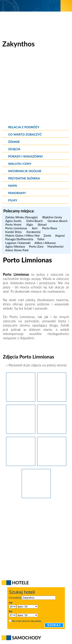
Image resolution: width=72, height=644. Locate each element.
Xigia (30, 224)
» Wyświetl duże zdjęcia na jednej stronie (36, 365)
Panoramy (17, 193)
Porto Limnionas (17, 228)
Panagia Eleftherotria (19, 239)
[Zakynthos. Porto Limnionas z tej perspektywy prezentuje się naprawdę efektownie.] (21, 400)
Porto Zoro (36, 246)
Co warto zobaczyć (25, 134)
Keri (35, 228)
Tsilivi (41, 239)
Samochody (27, 638)
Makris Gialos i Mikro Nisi (23, 235)
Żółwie (14, 142)
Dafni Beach (35, 221)
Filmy (13, 200)
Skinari (43, 224)
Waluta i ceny (20, 164)
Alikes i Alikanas (45, 243)
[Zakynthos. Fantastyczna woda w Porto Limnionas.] (52, 400)
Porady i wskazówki (26, 156)
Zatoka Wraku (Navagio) (22, 217)
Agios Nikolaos (15, 246)
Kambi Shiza (14, 232)
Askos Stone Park (17, 250)
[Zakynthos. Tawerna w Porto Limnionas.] (52, 432)
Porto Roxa (50, 228)
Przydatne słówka (24, 178)
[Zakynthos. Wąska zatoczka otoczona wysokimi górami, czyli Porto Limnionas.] (36, 497)
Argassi (60, 235)
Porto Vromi (14, 224)
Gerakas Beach (58, 221)
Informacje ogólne (25, 171)
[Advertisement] (36, 87)
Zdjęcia (14, 149)
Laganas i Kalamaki (18, 243)
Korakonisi (34, 232)
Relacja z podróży (24, 127)
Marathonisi (55, 246)
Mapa (13, 185)
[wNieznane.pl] (30, 6)
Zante (47, 235)
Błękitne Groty (53, 217)
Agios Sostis (14, 221)
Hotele (21, 583)
